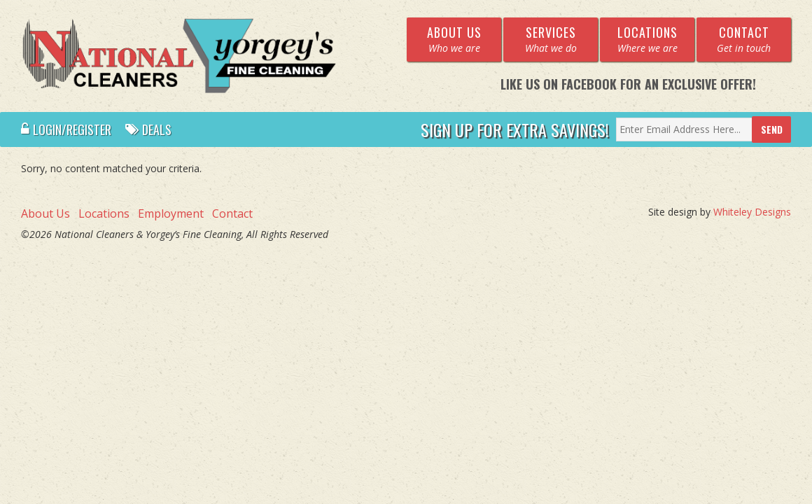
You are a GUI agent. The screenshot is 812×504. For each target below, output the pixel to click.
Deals (148, 129)
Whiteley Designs (752, 212)
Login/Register (66, 129)
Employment (171, 213)
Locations (104, 213)
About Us (45, 213)
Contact (232, 213)
